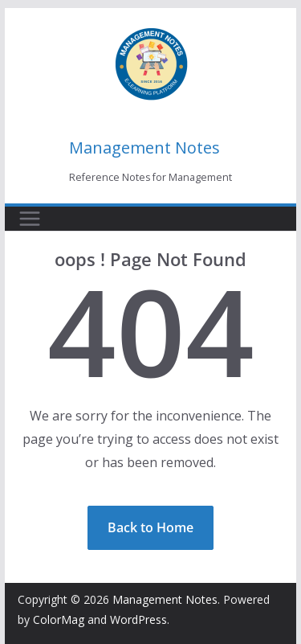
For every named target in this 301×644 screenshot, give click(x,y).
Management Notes (144, 148)
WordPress (138, 619)
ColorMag (59, 619)
